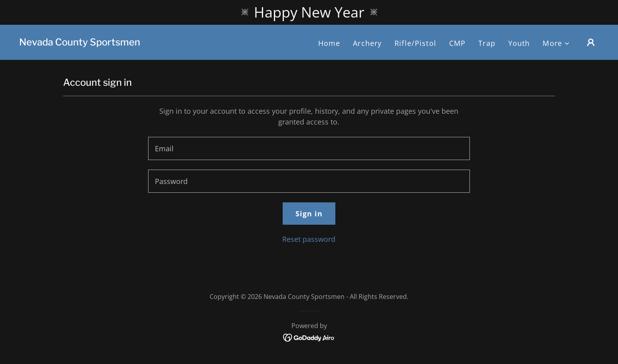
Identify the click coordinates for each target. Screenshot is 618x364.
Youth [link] (519, 43)
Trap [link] (487, 43)
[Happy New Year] (309, 12)
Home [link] (329, 43)
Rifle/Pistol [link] (415, 43)
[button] (556, 43)
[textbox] (309, 148)
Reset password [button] (309, 239)
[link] (80, 43)
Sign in (309, 214)
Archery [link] (367, 43)
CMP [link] (457, 43)
